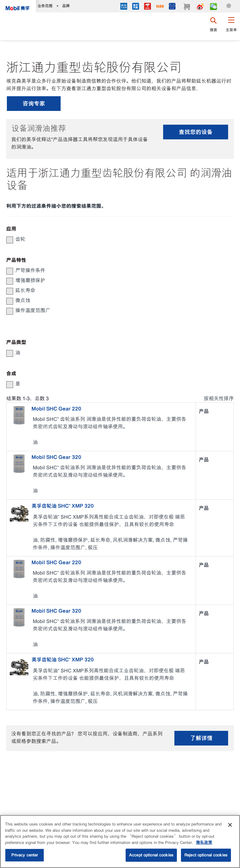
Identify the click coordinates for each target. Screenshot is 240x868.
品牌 (66, 6)
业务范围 (45, 6)
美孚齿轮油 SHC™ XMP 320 (63, 506)
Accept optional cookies (151, 855)
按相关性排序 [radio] (219, 399)
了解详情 (201, 738)
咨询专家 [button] (34, 104)
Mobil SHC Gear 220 (56, 409)
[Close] (230, 825)
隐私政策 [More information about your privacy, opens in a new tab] (204, 843)
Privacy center (25, 855)
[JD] (147, 7)
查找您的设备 (196, 132)
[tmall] (136, 7)
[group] (117, 239)
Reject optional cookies (206, 855)
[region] (120, 841)
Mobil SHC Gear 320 (56, 457)
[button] (231, 27)
